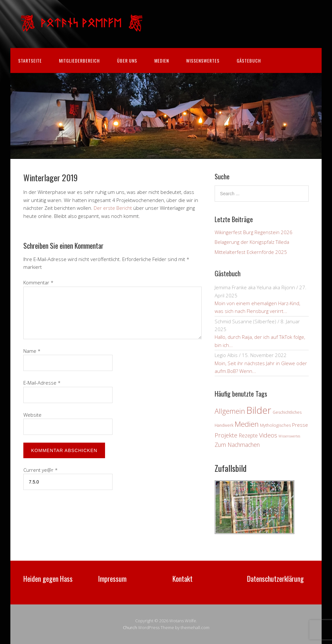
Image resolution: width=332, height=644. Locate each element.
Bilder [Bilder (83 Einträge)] (259, 410)
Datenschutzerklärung (275, 578)
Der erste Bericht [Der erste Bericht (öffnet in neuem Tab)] (113, 208)
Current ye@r (41, 470)
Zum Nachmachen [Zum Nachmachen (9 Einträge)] (237, 445)
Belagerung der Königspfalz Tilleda (252, 242)
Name (32, 351)
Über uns (127, 60)
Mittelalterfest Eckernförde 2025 (251, 252)
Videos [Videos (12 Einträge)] (268, 435)
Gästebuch (249, 60)
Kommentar (38, 282)
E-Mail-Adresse (42, 383)
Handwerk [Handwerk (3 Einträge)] (224, 425)
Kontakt (183, 578)
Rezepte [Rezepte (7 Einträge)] (248, 435)
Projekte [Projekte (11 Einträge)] (226, 435)
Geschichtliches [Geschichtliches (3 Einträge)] (287, 412)
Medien (162, 60)
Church (130, 627)
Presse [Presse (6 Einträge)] (300, 425)
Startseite (30, 60)
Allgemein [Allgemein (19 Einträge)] (230, 411)
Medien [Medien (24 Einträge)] (247, 424)
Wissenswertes (203, 60)
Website (32, 415)
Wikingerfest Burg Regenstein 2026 (254, 232)
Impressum (112, 578)
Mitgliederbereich (79, 60)
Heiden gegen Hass (48, 578)
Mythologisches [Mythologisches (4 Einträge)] (275, 425)
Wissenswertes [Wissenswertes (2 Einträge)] (289, 436)
